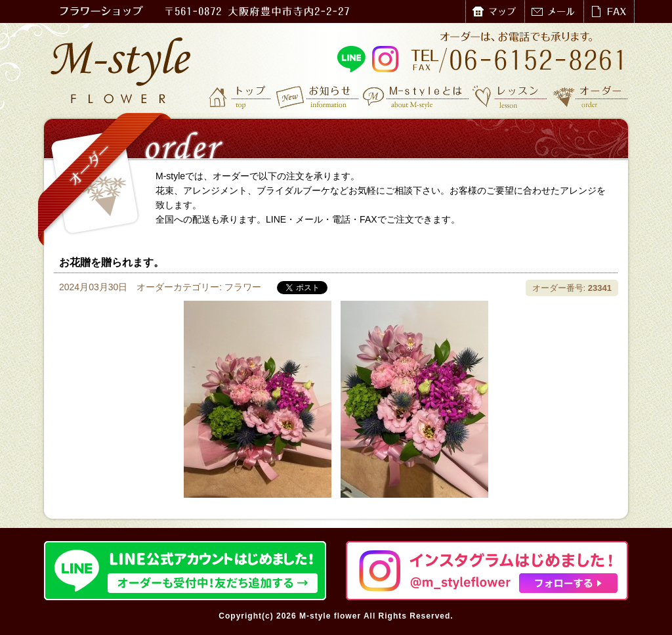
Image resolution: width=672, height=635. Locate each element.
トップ (241, 97)
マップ (495, 11)
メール (554, 11)
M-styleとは (416, 97)
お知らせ (318, 97)
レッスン (510, 97)
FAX (609, 11)
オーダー (590, 97)
